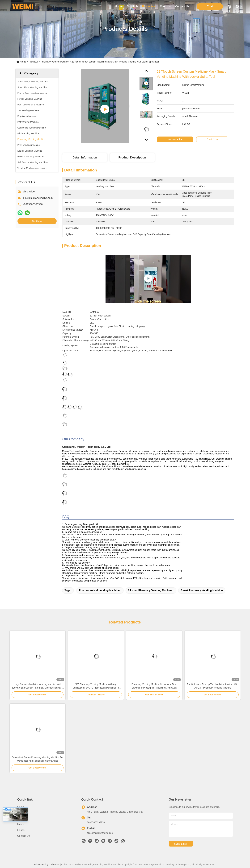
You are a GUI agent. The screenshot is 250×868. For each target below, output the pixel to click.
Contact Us (24, 836)
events (166, 6)
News (21, 824)
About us (23, 813)
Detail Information (85, 158)
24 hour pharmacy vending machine (150, 590)
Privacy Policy (41, 864)
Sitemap (55, 864)
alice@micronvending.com (38, 198)
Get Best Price (175, 139)
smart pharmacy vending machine (202, 590)
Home (119, 6)
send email (181, 844)
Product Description (132, 158)
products (149, 6)
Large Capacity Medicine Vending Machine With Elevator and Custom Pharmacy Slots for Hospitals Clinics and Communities (37, 686)
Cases (21, 830)
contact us (182, 6)
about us (132, 6)
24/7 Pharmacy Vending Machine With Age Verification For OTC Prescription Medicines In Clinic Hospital (96, 686)
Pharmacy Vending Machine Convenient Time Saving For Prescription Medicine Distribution (154, 686)
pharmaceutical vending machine (99, 590)
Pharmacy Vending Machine (55, 62)
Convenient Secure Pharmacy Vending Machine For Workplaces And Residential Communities (37, 759)
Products (33, 62)
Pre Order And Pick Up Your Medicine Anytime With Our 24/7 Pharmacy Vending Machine (213, 686)
